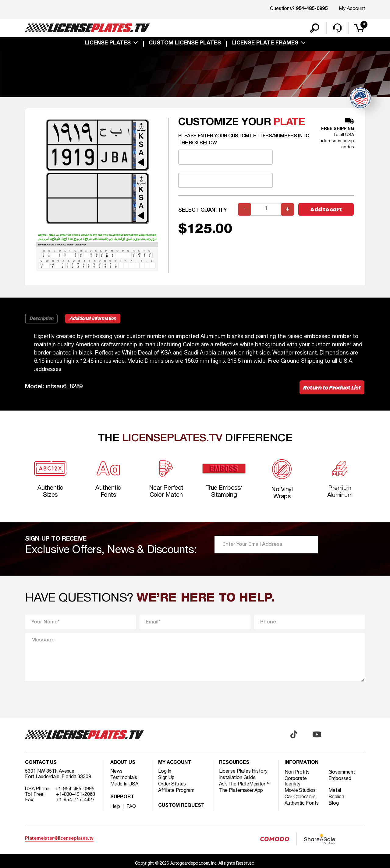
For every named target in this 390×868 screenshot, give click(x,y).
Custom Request (181, 806)
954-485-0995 (312, 9)
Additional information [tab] (93, 319)
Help (115, 807)
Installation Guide (237, 778)
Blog (334, 803)
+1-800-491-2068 (76, 795)
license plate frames (265, 43)
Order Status (172, 784)
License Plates (108, 43)
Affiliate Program (176, 791)
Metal (335, 791)
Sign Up (166, 778)
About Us (123, 763)
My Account (352, 9)
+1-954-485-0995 (75, 789)
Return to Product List (332, 388)
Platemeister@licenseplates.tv (59, 839)
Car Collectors (300, 797)
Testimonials (124, 778)
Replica (336, 797)
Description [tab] (41, 319)
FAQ (131, 807)
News (117, 771)
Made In (124, 784)
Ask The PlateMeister (244, 784)
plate (289, 123)
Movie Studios (300, 791)
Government (342, 772)
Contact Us (41, 763)
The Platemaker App (241, 791)
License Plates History (243, 771)
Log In (165, 771)
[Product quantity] (266, 209)
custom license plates (185, 43)
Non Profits (297, 772)
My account (175, 763)
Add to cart (326, 209)
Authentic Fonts (302, 803)
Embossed (340, 779)
